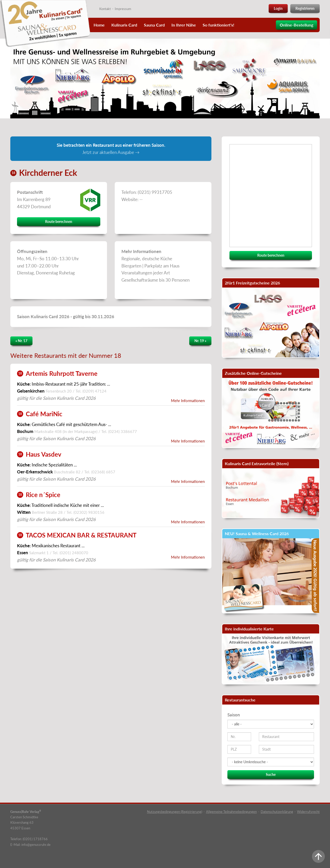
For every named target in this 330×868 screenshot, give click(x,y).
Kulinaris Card (124, 25)
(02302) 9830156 (89, 512)
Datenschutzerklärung (277, 812)
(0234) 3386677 (123, 431)
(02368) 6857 (103, 472)
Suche (271, 774)
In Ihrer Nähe (184, 25)
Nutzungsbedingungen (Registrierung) (175, 812)
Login (278, 8)
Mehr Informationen (188, 401)
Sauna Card (154, 25)
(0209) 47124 (94, 391)
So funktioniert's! (218, 25)
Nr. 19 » (200, 341)
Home (99, 25)
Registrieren (305, 8)
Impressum (123, 9)
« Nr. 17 (21, 341)
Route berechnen (59, 222)
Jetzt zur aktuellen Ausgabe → (111, 152)
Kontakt (105, 9)
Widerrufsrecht (308, 812)
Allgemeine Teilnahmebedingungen (231, 812)
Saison (234, 715)
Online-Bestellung (296, 25)
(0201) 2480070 (74, 553)
